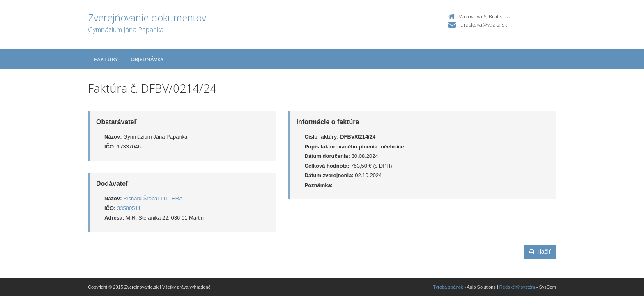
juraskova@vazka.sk (483, 25)
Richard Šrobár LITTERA (153, 198)
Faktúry (106, 59)
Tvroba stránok (448, 287)
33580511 (129, 208)
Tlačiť (540, 252)
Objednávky (147, 59)
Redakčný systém (517, 287)
